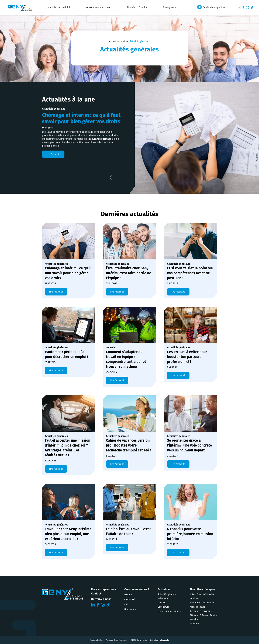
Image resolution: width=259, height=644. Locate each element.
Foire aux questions (104, 589)
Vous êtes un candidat (59, 7)
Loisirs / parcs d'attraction (203, 594)
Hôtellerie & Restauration (202, 603)
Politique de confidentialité (117, 640)
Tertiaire (194, 619)
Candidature (164, 607)
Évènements (164, 598)
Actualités (123, 41)
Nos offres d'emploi (137, 7)
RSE (126, 604)
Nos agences (169, 7)
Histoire (128, 595)
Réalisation (160, 640)
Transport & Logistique (201, 611)
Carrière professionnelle (170, 611)
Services (194, 598)
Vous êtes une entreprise (99, 7)
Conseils (162, 603)
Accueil (113, 41)
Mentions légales (96, 640)
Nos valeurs (130, 609)
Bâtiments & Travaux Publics (203, 615)
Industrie (194, 624)
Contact (96, 593)
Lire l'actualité (53, 154)
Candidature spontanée (215, 7)
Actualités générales (168, 594)
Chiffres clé (130, 600)
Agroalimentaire (198, 607)
